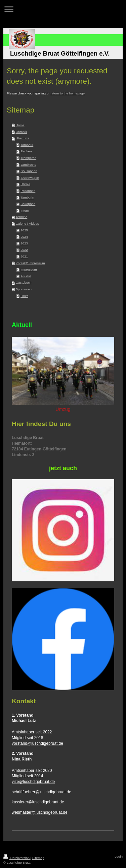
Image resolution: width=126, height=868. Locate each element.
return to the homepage (68, 93)
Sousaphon (29, 171)
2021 (24, 256)
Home (20, 125)
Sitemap (38, 858)
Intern (25, 210)
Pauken (26, 151)
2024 (24, 237)
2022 (24, 250)
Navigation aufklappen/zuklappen (63, 9)
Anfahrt (26, 276)
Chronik (21, 132)
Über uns (22, 138)
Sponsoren (23, 289)
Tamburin (27, 197)
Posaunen (28, 191)
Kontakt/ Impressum (30, 263)
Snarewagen (30, 178)
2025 (24, 230)
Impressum (29, 269)
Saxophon (28, 204)
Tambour (27, 145)
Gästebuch (23, 282)
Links (24, 296)
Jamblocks (28, 165)
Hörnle (25, 184)
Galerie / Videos (27, 224)
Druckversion (17, 858)
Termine (21, 217)
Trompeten (28, 158)
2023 (24, 243)
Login (119, 856)
